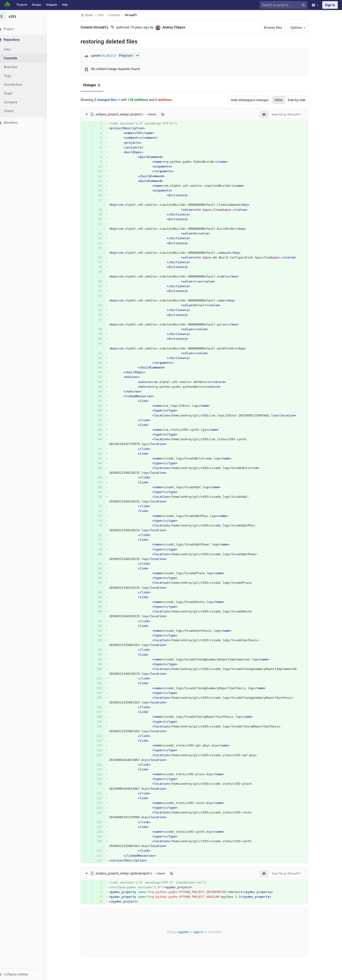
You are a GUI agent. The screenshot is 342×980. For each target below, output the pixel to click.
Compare (16, 102)
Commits (16, 58)
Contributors (19, 85)
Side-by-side (299, 100)
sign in (201, 932)
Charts (14, 111)
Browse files (276, 28)
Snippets (51, 5)
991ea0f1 (134, 15)
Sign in (330, 5)
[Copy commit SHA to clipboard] (115, 28)
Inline (281, 100)
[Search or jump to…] (284, 5)
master (128, 56)
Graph (14, 93)
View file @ (289, 114)
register (186, 932)
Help (65, 5)
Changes (95, 85)
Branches (16, 67)
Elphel (89, 15)
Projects (22, 5)
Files (13, 49)
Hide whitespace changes (252, 100)
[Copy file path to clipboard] (165, 114)
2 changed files (110, 100)
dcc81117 (112, 56)
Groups (37, 5)
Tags (13, 76)
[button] (26, 974)
